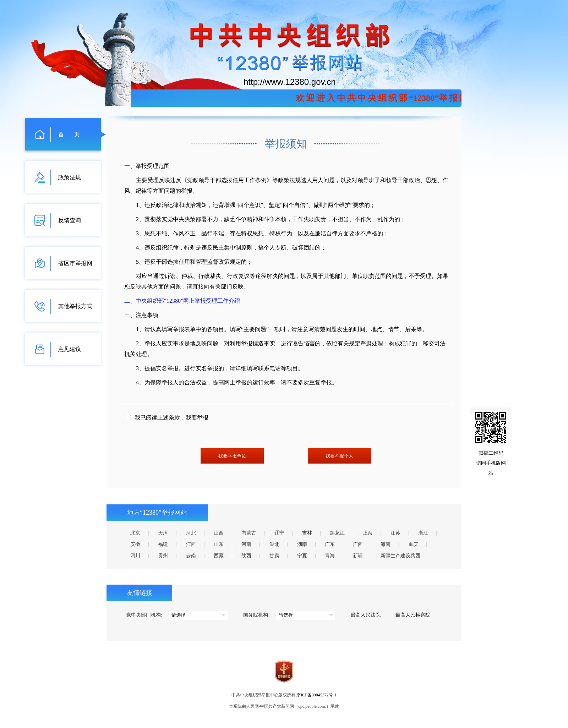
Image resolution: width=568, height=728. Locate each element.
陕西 (246, 556)
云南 (191, 556)
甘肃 (274, 556)
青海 (330, 556)
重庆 (413, 544)
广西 (358, 544)
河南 (246, 544)
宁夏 (302, 556)
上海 (368, 533)
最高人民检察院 (413, 615)
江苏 (395, 533)
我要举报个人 (339, 456)
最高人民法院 (366, 615)
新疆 (358, 556)
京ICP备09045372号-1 (316, 695)
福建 (163, 544)
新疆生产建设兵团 (400, 556)
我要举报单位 (232, 456)
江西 (191, 544)
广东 (330, 544)
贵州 (163, 556)
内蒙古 (249, 533)
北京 (135, 533)
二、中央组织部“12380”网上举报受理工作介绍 (182, 301)
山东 (219, 544)
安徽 (135, 544)
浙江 (423, 533)
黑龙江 (337, 533)
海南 (386, 544)
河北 (191, 533)
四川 (135, 556)
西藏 (219, 556)
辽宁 (279, 533)
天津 (163, 533)
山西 (219, 533)
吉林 (307, 533)
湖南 (302, 544)
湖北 (274, 544)
